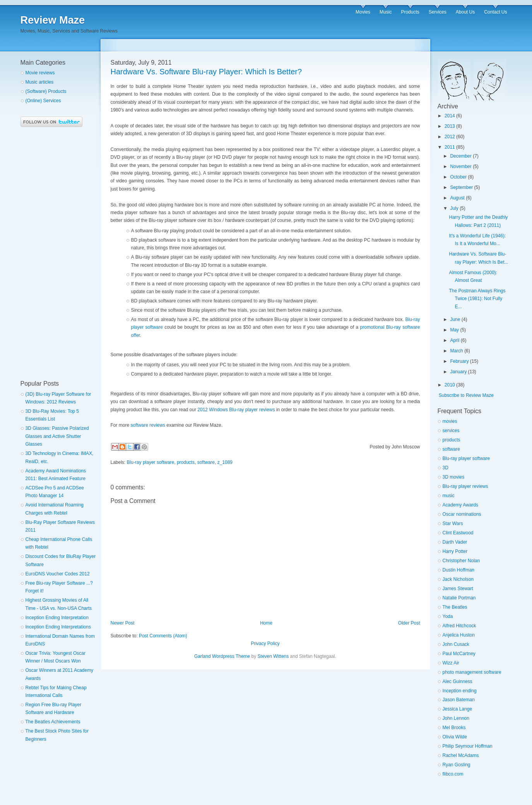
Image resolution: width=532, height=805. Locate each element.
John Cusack (456, 644)
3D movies (454, 477)
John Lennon (456, 718)
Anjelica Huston (459, 635)
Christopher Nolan (461, 561)
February (459, 361)
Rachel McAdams (461, 755)
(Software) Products (46, 91)
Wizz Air (451, 663)
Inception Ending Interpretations (58, 627)
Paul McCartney (459, 654)
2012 (450, 137)
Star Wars (453, 524)
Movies (363, 12)
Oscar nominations (462, 514)
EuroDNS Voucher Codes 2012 (58, 574)
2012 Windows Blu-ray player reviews (236, 410)
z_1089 (225, 462)
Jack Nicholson (458, 579)
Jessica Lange (458, 709)
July (454, 208)
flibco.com (453, 774)
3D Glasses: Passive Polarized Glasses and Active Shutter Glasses (57, 436)
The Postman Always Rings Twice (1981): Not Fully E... (477, 299)
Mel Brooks (454, 728)
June (455, 319)
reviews (157, 425)
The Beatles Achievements (53, 722)
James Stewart (458, 589)
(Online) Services (43, 101)
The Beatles (455, 607)
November (461, 166)
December (461, 156)
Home (266, 623)
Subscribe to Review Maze (466, 395)
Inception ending (460, 691)
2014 (450, 116)
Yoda (448, 616)
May (454, 330)
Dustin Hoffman (458, 570)
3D (446, 468)
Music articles (40, 82)
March (456, 351)
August (457, 198)
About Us (465, 12)
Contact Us (495, 12)
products (186, 462)
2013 (450, 126)
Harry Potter (455, 551)
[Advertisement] (51, 254)
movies (450, 421)
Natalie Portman (459, 598)
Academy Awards (461, 505)
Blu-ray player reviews (465, 486)
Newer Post (123, 623)
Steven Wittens (273, 656)
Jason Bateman (459, 700)
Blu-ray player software (151, 462)
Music (386, 12)
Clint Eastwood (458, 533)
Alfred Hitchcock (459, 626)
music (449, 496)
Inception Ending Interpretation (57, 618)
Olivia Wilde (455, 737)
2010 (450, 385)
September (461, 187)
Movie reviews (40, 73)
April (455, 340)
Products (410, 12)
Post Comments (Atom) (163, 636)
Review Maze (53, 20)
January (458, 372)
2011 (450, 147)
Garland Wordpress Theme (222, 656)
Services (438, 12)
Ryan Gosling (457, 765)
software (139, 425)
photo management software (472, 672)
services (451, 431)
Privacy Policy (265, 644)
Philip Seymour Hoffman (468, 746)
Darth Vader (455, 542)
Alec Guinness (458, 681)
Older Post (409, 623)
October (458, 177)
